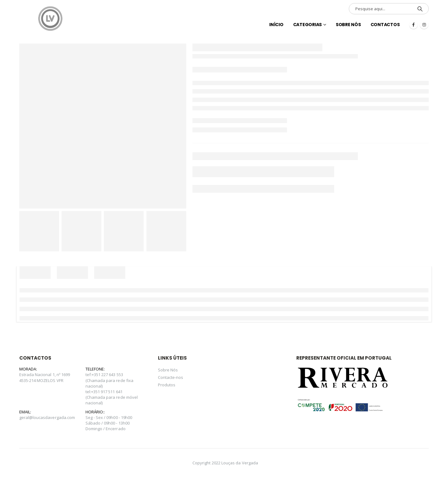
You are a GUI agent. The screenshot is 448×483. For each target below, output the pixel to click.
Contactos (385, 25)
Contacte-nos (171, 377)
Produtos (167, 385)
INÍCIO (276, 25)
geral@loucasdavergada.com (47, 417)
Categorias (308, 25)
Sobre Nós (348, 25)
